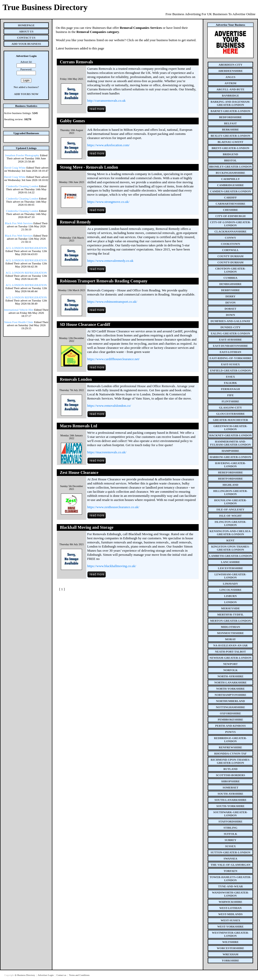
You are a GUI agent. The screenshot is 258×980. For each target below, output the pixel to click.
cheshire (230, 210)
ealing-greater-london (231, 333)
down (230, 315)
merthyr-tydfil (230, 614)
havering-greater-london (230, 465)
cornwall (231, 250)
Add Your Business (26, 44)
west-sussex (230, 920)
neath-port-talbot (230, 652)
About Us (26, 31)
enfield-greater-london (230, 370)
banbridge (231, 96)
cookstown (230, 244)
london (230, 602)
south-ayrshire (231, 794)
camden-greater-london (231, 191)
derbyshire (231, 290)
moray (230, 639)
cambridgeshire (230, 185)
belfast (231, 123)
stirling (230, 828)
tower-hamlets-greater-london (230, 879)
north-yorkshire (231, 689)
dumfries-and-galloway (230, 321)
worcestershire (230, 948)
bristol (231, 160)
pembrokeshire (230, 719)
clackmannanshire (230, 231)
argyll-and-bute (230, 89)
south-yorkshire (231, 806)
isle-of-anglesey (230, 509)
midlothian (231, 627)
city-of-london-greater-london (230, 224)
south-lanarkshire (230, 800)
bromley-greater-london (231, 167)
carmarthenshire (231, 204)
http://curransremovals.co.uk (106, 101)
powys (230, 732)
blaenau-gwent (230, 142)
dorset (231, 309)
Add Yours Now (26, 94)
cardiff (230, 197)
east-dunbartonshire (230, 346)
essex (231, 377)
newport (230, 664)
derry (231, 296)
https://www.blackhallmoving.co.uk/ (112, 566)
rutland (230, 769)
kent (231, 540)
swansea (231, 858)
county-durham (231, 262)
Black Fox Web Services (19, 223)
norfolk (230, 670)
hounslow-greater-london (231, 502)
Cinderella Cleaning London (22, 186)
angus (231, 77)
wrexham (231, 954)
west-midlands (230, 914)
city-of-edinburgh (231, 216)
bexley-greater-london (231, 136)
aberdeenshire (231, 71)
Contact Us (26, 38)
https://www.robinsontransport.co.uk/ (112, 302)
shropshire (230, 781)
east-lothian (231, 352)
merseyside (231, 608)
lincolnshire (230, 590)
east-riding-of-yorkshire (230, 358)
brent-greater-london (230, 148)
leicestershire (231, 568)
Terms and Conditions (79, 975)
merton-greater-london (230, 621)
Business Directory (26, 975)
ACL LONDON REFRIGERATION (26, 248)
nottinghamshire (231, 707)
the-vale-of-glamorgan (230, 865)
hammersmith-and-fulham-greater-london (230, 443)
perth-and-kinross (230, 726)
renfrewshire (230, 747)
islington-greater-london (231, 523)
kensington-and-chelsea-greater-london (230, 533)
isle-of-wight (231, 516)
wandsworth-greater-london (230, 894)
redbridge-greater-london (230, 740)
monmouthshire (230, 633)
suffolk (230, 834)
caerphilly (230, 179)
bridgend (231, 154)
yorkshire (231, 960)
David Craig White (15, 168)
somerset (231, 787)
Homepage (26, 25)
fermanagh (231, 389)
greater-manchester (230, 420)
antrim (230, 83)
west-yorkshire (230, 926)
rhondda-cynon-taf (230, 753)
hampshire (230, 451)
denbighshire (230, 284)
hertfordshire (230, 479)
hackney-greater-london (230, 435)
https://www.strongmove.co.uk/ (108, 202)
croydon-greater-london (230, 270)
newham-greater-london (230, 658)
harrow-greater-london (231, 457)
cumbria (230, 278)
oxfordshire (230, 713)
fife (231, 395)
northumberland (230, 701)
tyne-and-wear (230, 886)
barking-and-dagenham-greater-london (230, 103)
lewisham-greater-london (230, 576)
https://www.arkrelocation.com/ (108, 145)
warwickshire (231, 902)
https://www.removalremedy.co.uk (110, 261)
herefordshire (231, 472)
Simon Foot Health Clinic (19, 322)
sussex (230, 846)
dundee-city (230, 327)
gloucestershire (231, 414)
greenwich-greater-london (230, 428)
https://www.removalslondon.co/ (109, 406)
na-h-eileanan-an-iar (231, 645)
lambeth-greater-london (231, 556)
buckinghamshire (230, 173)
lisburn (231, 596)
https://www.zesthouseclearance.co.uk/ (113, 507)
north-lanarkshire (230, 682)
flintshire (230, 401)
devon (230, 302)
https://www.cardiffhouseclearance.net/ (113, 359)
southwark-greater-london (230, 814)
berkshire (231, 129)
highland (231, 485)
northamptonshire (231, 695)
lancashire (231, 562)
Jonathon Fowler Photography (22, 155)
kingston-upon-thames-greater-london (231, 548)
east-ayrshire (230, 340)
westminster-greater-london (230, 934)
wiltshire (231, 942)
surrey (231, 840)
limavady (231, 584)
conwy (231, 238)
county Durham (231, 256)
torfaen (231, 871)
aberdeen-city (230, 65)
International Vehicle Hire (19, 310)
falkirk (231, 383)
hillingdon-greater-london (230, 492)
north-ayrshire (231, 676)
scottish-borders (231, 775)
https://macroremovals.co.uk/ (107, 452)
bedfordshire (230, 117)
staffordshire (231, 821)
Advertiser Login (46, 975)
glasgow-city (231, 407)
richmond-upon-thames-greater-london (231, 761)
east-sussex (231, 364)
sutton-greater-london (230, 852)
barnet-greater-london (230, 111)
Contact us (62, 975)
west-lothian (230, 908)
